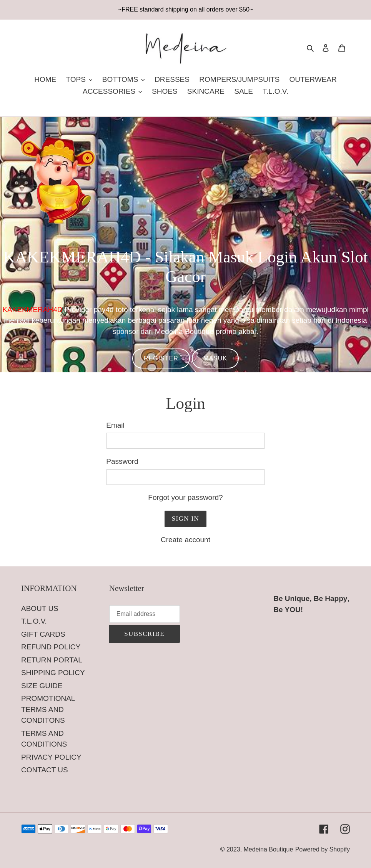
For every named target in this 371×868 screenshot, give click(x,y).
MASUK (215, 358)
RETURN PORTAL (52, 660)
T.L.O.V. (34, 621)
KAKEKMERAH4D (32, 310)
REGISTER (161, 358)
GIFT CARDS (43, 634)
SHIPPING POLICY (53, 673)
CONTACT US (45, 770)
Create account (185, 540)
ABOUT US (40, 608)
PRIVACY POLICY (51, 757)
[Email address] (145, 614)
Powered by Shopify (323, 849)
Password (122, 461)
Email (115, 425)
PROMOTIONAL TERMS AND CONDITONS (48, 709)
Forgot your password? (185, 497)
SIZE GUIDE (42, 686)
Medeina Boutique (268, 849)
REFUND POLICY (51, 647)
